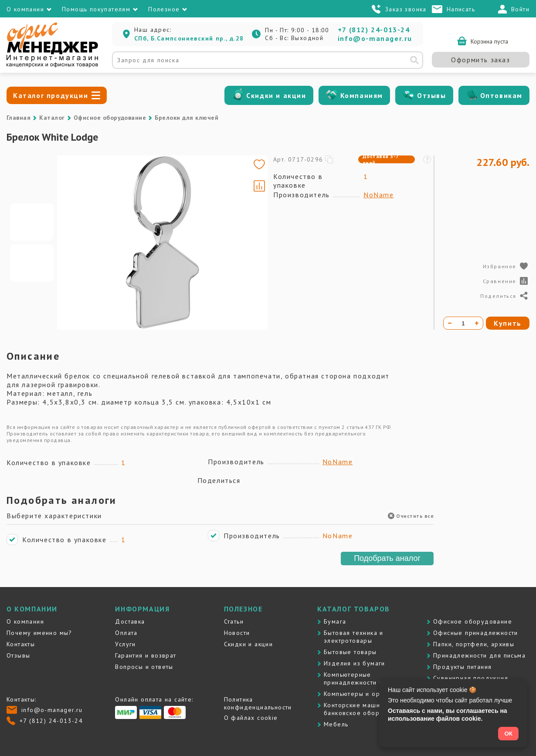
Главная (19, 118)
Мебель (336, 724)
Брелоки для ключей (187, 118)
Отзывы (432, 95)
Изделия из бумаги (355, 663)
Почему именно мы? (39, 633)
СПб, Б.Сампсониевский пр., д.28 (189, 38)
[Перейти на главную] (52, 65)
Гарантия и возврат (146, 655)
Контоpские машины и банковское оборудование (367, 709)
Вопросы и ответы (144, 667)
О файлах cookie (251, 718)
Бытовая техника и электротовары (354, 637)
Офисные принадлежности (476, 633)
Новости (237, 633)
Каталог (52, 118)
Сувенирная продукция (471, 678)
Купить (508, 323)
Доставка (130, 621)
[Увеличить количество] (477, 323)
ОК (508, 734)
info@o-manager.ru (375, 38)
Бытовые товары (350, 652)
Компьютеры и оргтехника (366, 694)
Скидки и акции (276, 95)
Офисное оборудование (110, 118)
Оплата (126, 633)
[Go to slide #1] (32, 222)
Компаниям (362, 95)
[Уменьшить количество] (450, 323)
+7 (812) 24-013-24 (374, 30)
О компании (25, 621)
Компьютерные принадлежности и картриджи (371, 678)
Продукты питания (462, 667)
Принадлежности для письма (479, 655)
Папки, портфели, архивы (474, 644)
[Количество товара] (463, 323)
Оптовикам (501, 95)
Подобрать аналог (387, 558)
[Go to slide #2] (32, 263)
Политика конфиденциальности (258, 703)
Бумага (335, 621)
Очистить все (411, 516)
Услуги (125, 644)
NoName (379, 195)
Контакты (21, 644)
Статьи (234, 621)
